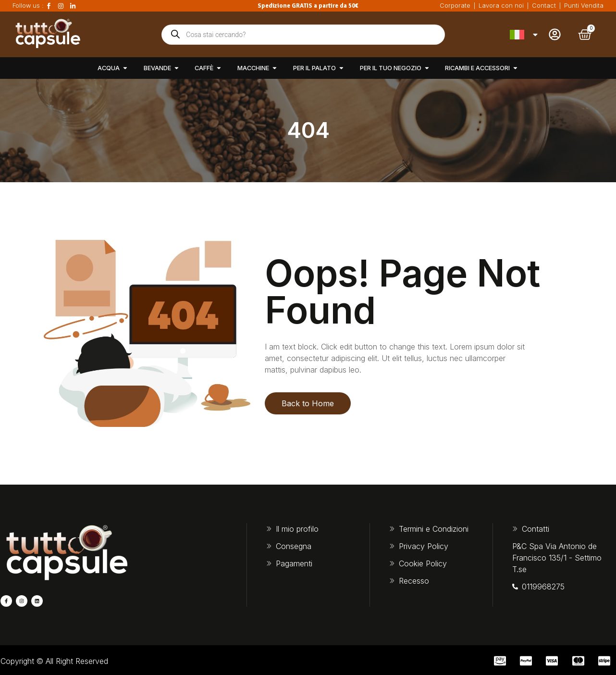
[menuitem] (524, 35)
